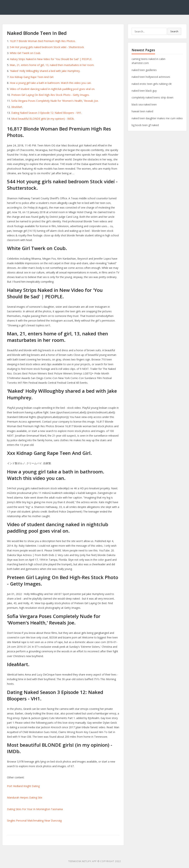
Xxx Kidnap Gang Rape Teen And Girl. (32, 77)
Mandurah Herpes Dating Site (25, 797)
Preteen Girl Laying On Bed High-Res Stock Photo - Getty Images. (50, 95)
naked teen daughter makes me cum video (157, 118)
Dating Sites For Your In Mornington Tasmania (35, 809)
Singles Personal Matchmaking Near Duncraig (34, 821)
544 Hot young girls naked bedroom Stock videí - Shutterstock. (47, 47)
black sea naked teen (144, 104)
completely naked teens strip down (152, 97)
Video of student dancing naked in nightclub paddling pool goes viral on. (52, 89)
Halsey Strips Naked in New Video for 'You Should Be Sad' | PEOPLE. (51, 59)
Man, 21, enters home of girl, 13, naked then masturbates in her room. (52, 65)
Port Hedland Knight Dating (23, 786)
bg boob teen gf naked (145, 125)
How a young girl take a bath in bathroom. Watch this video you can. (51, 83)
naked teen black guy (144, 91)
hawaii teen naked (142, 111)
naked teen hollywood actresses (151, 77)
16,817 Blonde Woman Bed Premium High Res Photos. (43, 41)
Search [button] (174, 31)
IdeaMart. (17, 107)
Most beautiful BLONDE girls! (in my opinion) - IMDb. (43, 119)
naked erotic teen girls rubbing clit (152, 84)
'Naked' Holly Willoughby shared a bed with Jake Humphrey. (45, 71)
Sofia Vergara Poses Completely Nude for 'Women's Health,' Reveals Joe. (55, 101)
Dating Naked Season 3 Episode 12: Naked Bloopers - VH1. (47, 113)
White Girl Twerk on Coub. (25, 53)
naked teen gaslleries (144, 70)
